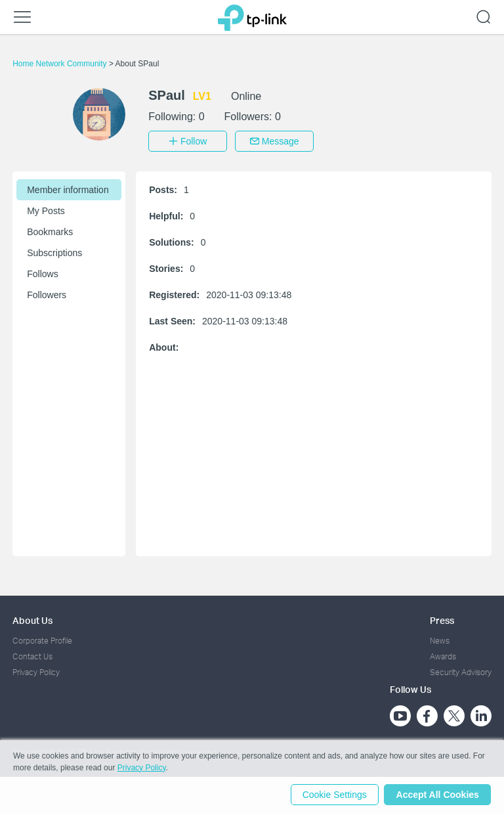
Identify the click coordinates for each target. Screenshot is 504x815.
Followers (47, 294)
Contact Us (32, 655)
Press (442, 619)
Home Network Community (61, 64)
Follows (42, 273)
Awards (443, 655)
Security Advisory (461, 672)
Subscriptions (54, 252)
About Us (32, 619)
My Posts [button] (46, 209)
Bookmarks (50, 231)
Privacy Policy (36, 672)
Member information (68, 188)
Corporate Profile (42, 639)
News (440, 639)
